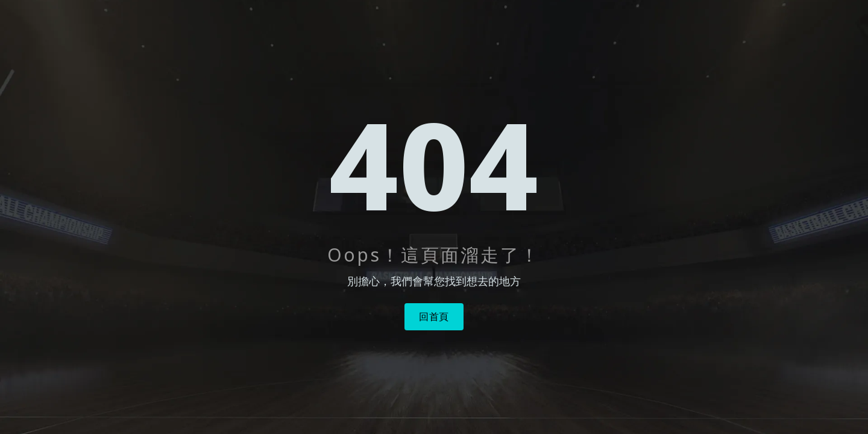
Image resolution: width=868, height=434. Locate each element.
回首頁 (434, 316)
